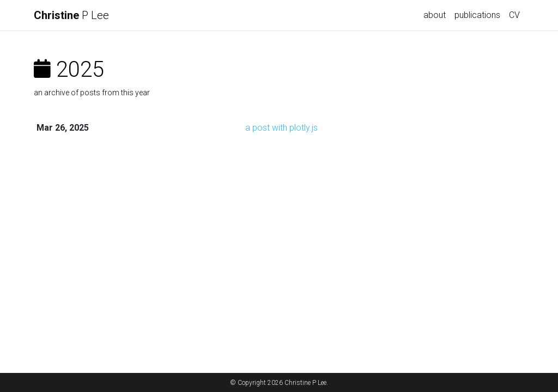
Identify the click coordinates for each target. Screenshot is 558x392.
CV (514, 15)
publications (477, 15)
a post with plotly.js (281, 128)
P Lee (71, 15)
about (435, 15)
